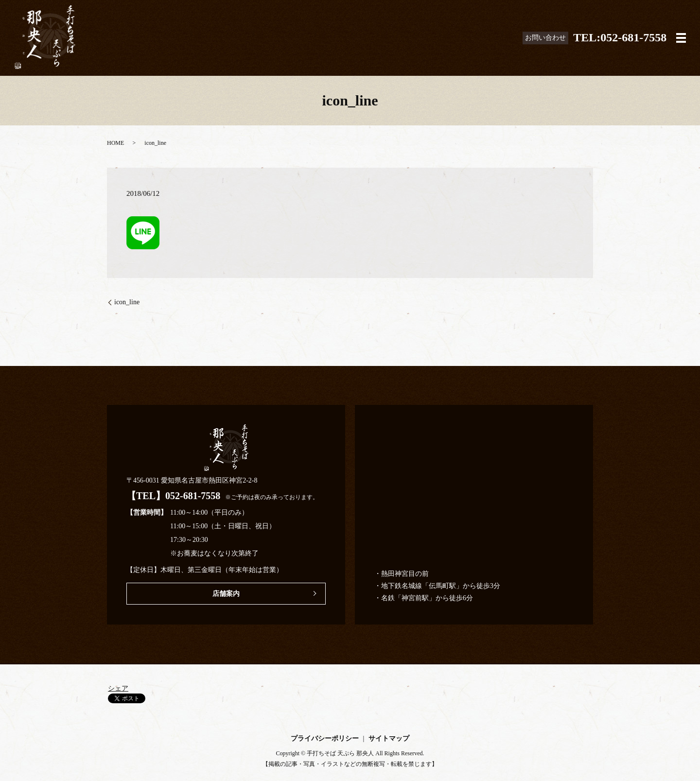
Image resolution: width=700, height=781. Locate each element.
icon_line (127, 302)
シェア (118, 688)
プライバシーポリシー (325, 738)
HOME (115, 143)
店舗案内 (226, 594)
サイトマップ (389, 738)
